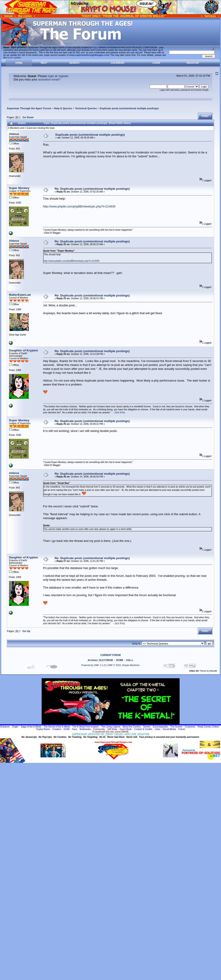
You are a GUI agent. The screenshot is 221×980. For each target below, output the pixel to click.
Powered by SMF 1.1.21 (94, 665)
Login (156, 63)
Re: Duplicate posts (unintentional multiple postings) (92, 189)
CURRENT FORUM (110, 655)
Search (74, 63)
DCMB (120, 660)
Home (19, 63)
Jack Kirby (120, 412)
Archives (93, 660)
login (51, 76)
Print (205, 116)
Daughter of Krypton (23, 350)
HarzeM (213, 671)
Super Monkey (19, 188)
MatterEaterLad (20, 295)
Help (44, 63)
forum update (14, 58)
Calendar (118, 63)
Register (193, 63)
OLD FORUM (106, 660)
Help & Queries (63, 108)
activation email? (49, 79)
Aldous (14, 134)
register (63, 76)
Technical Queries (86, 108)
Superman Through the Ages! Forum (29, 108)
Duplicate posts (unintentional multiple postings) (129, 108)
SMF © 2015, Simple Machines (124, 665)
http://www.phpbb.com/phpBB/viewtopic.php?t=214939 (79, 206)
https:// (125, 47)
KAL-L (130, 660)
